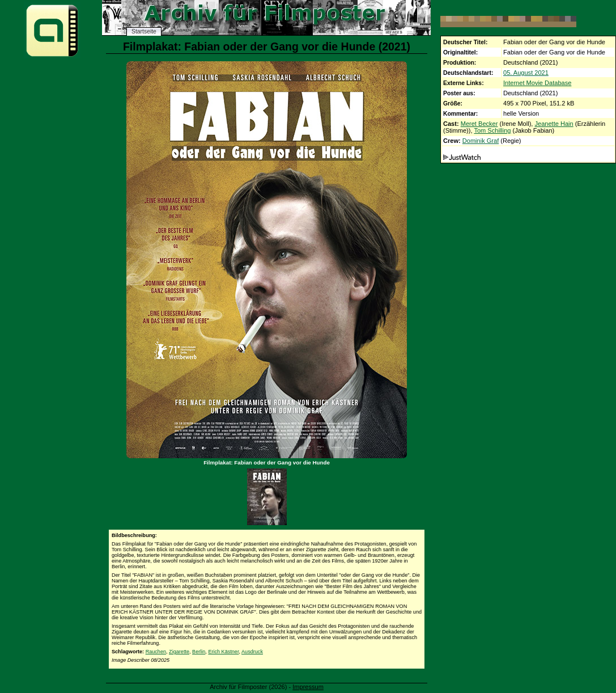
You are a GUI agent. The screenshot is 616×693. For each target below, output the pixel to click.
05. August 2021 (526, 73)
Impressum (308, 687)
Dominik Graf (481, 141)
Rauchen (156, 652)
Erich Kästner (223, 652)
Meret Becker (479, 124)
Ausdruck (252, 652)
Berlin (199, 652)
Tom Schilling (492, 130)
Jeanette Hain (554, 124)
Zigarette (179, 652)
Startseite (144, 31)
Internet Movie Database (537, 83)
